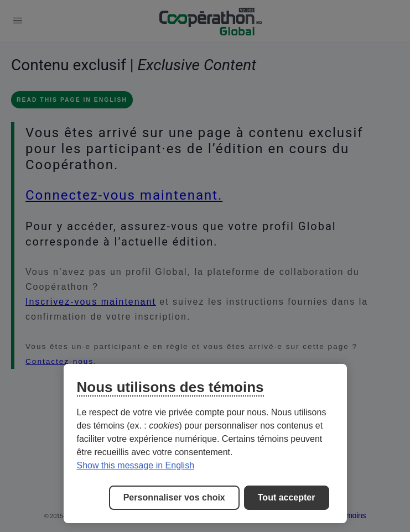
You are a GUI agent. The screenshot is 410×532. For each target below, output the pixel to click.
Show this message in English (136, 465)
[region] (205, 444)
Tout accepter (287, 497)
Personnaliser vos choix (174, 497)
